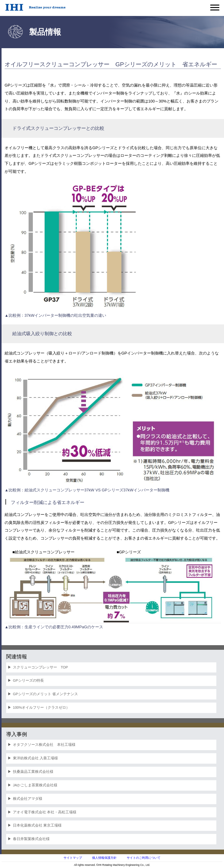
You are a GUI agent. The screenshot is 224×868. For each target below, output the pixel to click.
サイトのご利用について (144, 858)
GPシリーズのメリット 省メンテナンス (45, 694)
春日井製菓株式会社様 (31, 839)
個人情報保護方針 (104, 858)
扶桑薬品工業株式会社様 (33, 772)
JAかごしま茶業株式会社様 (35, 785)
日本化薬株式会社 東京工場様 (37, 825)
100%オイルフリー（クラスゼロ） (41, 707)
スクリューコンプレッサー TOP (40, 667)
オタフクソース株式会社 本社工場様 (44, 745)
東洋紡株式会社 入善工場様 (35, 758)
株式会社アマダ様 (28, 799)
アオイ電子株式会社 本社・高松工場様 (45, 812)
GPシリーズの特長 (28, 680)
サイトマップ (73, 858)
